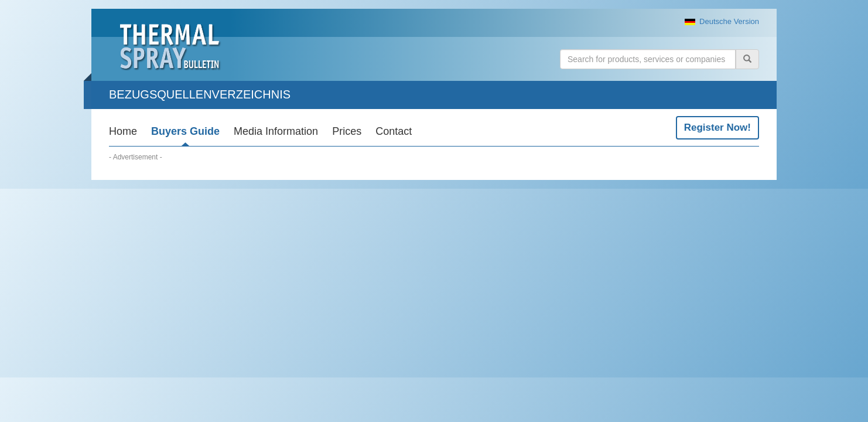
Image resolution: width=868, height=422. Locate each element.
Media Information (276, 131)
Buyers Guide (185, 131)
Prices (347, 131)
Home (123, 131)
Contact (394, 131)
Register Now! (717, 127)
